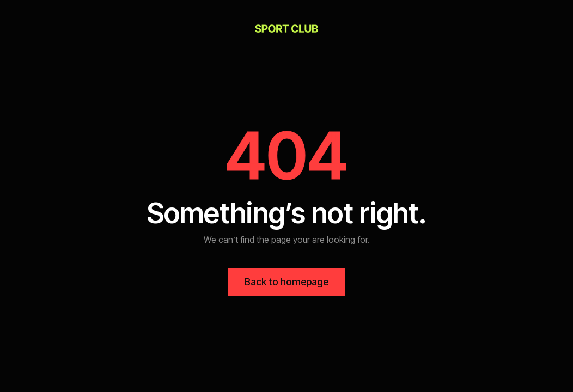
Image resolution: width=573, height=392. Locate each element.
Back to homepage (286, 282)
